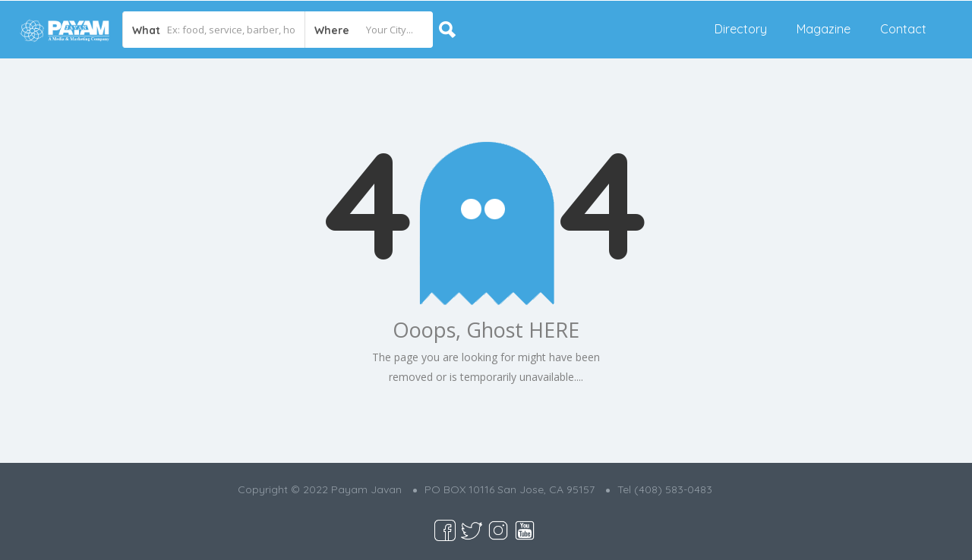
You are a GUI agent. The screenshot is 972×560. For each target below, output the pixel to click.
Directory (741, 29)
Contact (903, 29)
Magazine (824, 29)
